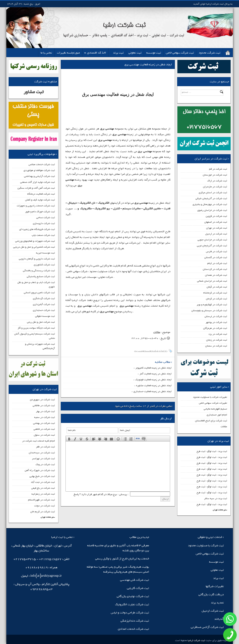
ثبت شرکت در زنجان (217, 340)
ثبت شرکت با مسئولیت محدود (206, 545)
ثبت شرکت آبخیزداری (44, 304)
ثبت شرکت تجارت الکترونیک (132, 604)
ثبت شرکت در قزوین (216, 216)
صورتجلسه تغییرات (68, 53)
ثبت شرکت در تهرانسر (43, 459)
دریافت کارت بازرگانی (211, 594)
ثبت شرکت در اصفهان (216, 222)
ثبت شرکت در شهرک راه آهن (40, 470)
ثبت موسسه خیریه (45, 253)
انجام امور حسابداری (217, 415)
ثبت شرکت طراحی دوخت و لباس (130, 613)
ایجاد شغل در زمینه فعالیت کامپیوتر (153, 368)
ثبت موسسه (154, 53)
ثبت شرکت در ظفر (45, 447)
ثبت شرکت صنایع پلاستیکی (41, 276)
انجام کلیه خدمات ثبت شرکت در (39, 441)
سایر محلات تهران (220, 510)
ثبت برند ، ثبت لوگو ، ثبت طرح (212, 451)
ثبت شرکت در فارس (216, 251)
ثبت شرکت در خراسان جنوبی (212, 240)
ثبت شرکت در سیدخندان (42, 453)
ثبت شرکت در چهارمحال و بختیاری (210, 204)
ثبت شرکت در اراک (217, 181)
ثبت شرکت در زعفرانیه (43, 494)
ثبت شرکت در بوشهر (216, 322)
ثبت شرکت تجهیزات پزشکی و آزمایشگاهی (40, 346)
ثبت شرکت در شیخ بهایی (42, 476)
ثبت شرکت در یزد (218, 334)
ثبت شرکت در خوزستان (215, 175)
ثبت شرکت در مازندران (215, 187)
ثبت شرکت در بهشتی (44, 423)
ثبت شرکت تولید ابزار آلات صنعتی (37, 182)
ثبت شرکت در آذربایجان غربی (212, 246)
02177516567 (50, 559)
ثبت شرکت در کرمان (216, 299)
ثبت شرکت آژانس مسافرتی (207, 627)
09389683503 (41, 589)
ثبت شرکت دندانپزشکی (135, 621)
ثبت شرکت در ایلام (217, 263)
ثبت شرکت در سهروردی (42, 400)
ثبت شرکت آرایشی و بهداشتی (39, 176)
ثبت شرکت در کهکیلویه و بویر (212, 305)
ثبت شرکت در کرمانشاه (215, 293)
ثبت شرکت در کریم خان (43, 512)
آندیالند (219, 619)
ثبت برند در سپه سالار (216, 498)
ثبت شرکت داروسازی (44, 223)
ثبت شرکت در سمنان (216, 346)
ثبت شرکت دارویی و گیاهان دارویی (37, 259)
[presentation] (69, 439)
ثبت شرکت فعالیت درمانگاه (41, 194)
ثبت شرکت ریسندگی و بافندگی (39, 271)
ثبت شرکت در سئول (44, 435)
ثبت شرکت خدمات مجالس (42, 164)
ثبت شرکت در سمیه (45, 417)
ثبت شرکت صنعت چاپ (43, 235)
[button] (69, 439)
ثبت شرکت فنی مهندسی (135, 580)
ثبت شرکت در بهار (45, 411)
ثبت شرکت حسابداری (44, 310)
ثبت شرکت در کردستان (215, 269)
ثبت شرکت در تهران (217, 228)
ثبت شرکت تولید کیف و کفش (40, 200)
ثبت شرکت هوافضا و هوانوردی (39, 170)
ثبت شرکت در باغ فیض (43, 488)
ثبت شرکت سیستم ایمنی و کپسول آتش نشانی (35, 336)
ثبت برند (118, 53)
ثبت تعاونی (135, 53)
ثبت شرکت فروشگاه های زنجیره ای (37, 229)
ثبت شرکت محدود (210, 53)
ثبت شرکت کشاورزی (44, 265)
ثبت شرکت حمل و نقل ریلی (41, 322)
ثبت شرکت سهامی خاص (180, 53)
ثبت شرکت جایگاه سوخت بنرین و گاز (36, 328)
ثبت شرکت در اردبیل (216, 234)
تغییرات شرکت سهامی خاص (213, 403)
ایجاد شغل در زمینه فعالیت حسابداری (152, 391)
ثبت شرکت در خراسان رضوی (212, 210)
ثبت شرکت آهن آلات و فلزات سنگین (36, 188)
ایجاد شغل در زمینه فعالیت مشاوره (154, 385)
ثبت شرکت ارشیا (196, 640)
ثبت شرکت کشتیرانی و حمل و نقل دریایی (34, 247)
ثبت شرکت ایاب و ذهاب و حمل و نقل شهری (36, 284)
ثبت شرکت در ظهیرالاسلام (41, 500)
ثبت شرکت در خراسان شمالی (212, 281)
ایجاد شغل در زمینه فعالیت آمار (156, 374)
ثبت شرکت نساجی (46, 217)
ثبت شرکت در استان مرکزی (213, 193)
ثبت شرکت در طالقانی (44, 405)
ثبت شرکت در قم (218, 169)
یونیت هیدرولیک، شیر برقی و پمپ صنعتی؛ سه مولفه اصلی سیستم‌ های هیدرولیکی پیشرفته (118, 569)
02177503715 (25, 559)
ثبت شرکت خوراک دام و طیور (40, 212)
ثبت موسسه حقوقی (45, 316)
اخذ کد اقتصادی (97, 53)
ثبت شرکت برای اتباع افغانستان (211, 421)
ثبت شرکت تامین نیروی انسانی (39, 293)
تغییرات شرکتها (215, 586)
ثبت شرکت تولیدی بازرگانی (133, 596)
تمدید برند (217, 603)
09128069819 (37, 567)
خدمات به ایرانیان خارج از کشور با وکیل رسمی (122, 559)
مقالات (224, 427)
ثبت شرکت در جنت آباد (43, 482)
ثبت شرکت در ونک (45, 464)
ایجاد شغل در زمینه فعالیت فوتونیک (153, 380)
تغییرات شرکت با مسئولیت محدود (210, 397)
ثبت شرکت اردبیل (213, 611)
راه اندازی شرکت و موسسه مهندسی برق (151, 351)
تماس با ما (46, 53)
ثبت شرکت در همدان (216, 275)
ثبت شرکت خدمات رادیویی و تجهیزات (36, 206)
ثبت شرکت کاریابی (138, 588)
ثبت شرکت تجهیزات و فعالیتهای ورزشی (35, 241)
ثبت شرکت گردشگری (44, 298)
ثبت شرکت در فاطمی (44, 429)
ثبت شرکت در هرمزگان (215, 328)
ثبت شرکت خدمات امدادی (133, 629)
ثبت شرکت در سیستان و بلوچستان (209, 310)
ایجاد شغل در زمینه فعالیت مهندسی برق (148, 65)
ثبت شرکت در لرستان (216, 316)
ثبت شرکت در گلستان (216, 257)
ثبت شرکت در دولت (45, 506)
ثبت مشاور (34, 92)
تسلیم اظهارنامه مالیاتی (215, 409)
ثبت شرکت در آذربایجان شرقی (211, 198)
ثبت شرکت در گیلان (217, 287)
